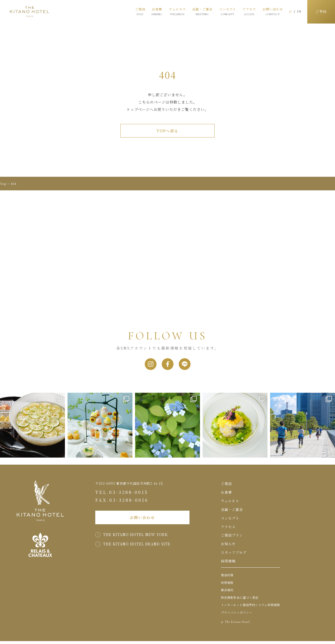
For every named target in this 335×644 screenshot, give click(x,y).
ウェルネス (174, 11)
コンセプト (224, 11)
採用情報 (228, 564)
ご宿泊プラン (232, 538)
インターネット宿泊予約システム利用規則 (250, 608)
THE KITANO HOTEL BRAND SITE (137, 551)
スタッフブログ (234, 555)
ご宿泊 (136, 11)
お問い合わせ (269, 12)
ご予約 (319, 12)
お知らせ (228, 547)
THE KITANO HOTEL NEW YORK (135, 541)
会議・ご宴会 (199, 12)
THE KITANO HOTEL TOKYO (30, 12)
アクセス (246, 12)
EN (296, 12)
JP (287, 12)
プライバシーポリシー (237, 615)
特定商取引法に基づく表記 (240, 600)
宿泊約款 (227, 578)
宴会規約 (227, 593)
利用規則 (227, 585)
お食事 (153, 11)
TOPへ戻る (167, 131)
